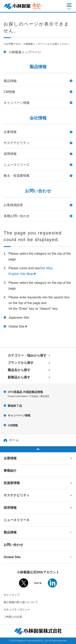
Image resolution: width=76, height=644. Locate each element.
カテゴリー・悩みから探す (27, 355)
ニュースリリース (17, 165)
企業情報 (10, 132)
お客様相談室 (13, 205)
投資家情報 (12, 483)
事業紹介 (10, 471)
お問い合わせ (13, 545)
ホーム (14, 440)
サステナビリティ (17, 143)
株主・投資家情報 (17, 176)
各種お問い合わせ (17, 216)
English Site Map (21, 274)
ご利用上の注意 (13, 617)
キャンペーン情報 (17, 103)
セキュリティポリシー (17, 609)
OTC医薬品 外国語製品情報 (40, 394)
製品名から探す (19, 370)
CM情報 (9, 92)
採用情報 (10, 154)
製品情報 (10, 81)
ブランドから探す (21, 363)
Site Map (46, 268)
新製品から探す (19, 377)
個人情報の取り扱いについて (21, 602)
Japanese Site (19, 318)
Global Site (16, 326)
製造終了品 (15, 406)
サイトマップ (12, 595)
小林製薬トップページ (25, 52)
